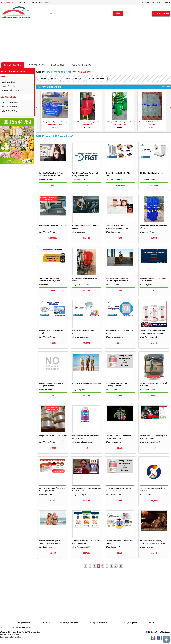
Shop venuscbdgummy (48, 179)
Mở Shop (145, 2)
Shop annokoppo (79, 495)
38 (121, 566)
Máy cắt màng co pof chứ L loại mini (53, 226)
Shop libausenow (113, 285)
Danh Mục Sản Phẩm (13, 65)
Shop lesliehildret (45, 547)
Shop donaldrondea (114, 547)
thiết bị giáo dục (9, 107)
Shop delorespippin (114, 232)
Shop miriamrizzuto (113, 442)
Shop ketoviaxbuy (147, 547)
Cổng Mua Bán (6, 2)
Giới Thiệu (45, 623)
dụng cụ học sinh (10, 102)
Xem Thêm (166, 87)
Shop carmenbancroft (148, 337)
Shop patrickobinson (47, 390)
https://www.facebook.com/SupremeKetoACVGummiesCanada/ (97, 383)
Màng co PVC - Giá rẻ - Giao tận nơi (53, 436)
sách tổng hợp (9, 86)
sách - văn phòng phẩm (13, 71)
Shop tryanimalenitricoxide (150, 442)
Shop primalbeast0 (46, 285)
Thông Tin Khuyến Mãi (82, 65)
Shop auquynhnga (147, 232)
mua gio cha (13, 627)
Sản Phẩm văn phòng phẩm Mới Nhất (54, 136)
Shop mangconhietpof (114, 179)
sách (3, 77)
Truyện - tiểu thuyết (11, 91)
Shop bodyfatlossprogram (82, 442)
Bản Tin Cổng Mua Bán (41, 2)
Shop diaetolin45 (45, 495)
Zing (153, 638)
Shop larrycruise (146, 285)
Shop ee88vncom (147, 495)
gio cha (3, 627)
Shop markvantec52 (80, 179)
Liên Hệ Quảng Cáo (128, 623)
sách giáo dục (8, 82)
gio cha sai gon (26, 627)
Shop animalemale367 (81, 547)
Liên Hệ (151, 623)
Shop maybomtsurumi (81, 285)
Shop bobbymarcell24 (114, 495)
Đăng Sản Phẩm (161, 14)
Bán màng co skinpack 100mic (151, 173)
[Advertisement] (85, 41)
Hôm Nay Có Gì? (37, 65)
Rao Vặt (22, 2)
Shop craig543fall (113, 390)
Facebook (160, 638)
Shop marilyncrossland (81, 390)
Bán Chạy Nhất (58, 65)
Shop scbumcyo (79, 232)
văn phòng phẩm (9, 97)
